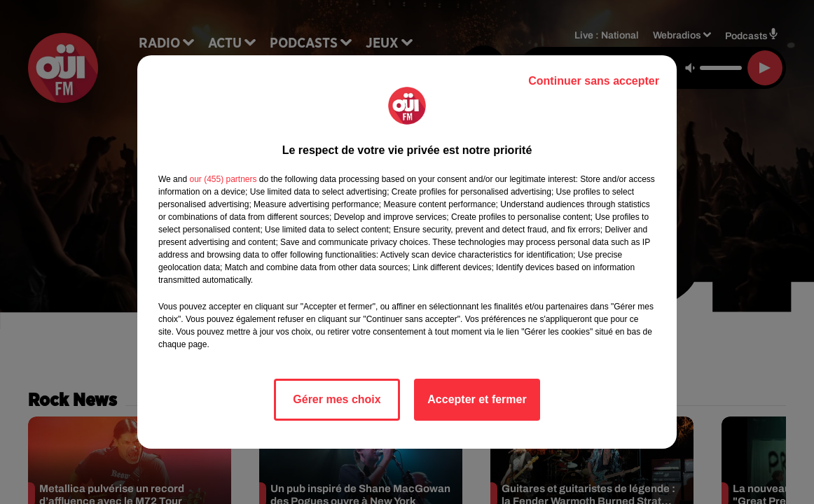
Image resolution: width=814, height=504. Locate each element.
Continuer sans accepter (594, 81)
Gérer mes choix (337, 399)
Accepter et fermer (477, 399)
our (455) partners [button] (223, 179)
